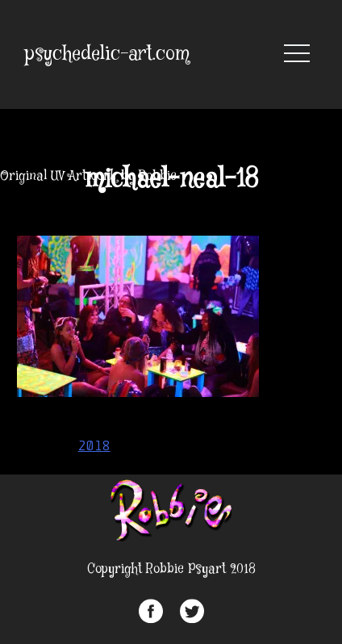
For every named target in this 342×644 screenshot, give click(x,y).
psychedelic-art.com (107, 54)
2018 (94, 445)
